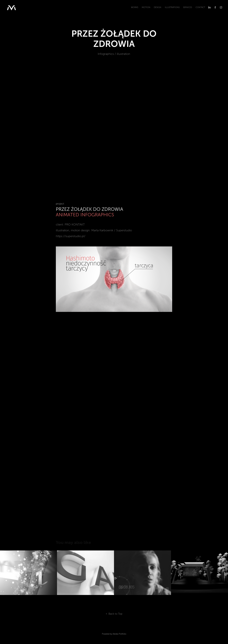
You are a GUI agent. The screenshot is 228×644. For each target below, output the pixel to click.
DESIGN (158, 7)
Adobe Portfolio (119, 634)
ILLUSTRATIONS (172, 7)
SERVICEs (188, 7)
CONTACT (200, 7)
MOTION (146, 7)
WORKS (135, 7)
